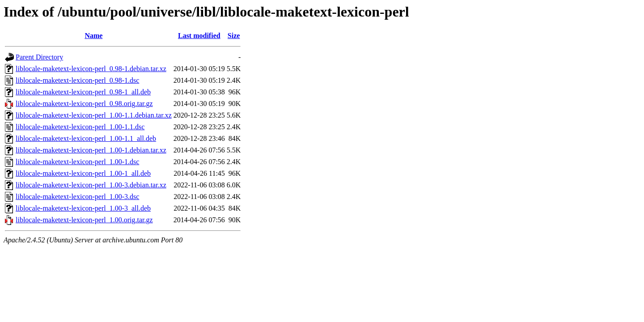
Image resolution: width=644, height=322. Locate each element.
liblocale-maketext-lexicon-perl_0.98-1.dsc (77, 80)
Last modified (199, 36)
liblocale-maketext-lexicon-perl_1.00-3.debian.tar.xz (91, 185)
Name (93, 36)
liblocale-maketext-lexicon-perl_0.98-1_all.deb (83, 92)
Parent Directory (39, 57)
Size (234, 36)
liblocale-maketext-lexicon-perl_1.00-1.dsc (77, 162)
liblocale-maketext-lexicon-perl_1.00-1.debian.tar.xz (91, 150)
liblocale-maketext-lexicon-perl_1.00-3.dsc (77, 197)
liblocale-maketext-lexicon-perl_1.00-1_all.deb (83, 173)
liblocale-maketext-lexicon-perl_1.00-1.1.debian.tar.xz (94, 115)
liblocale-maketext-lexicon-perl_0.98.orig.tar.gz (84, 104)
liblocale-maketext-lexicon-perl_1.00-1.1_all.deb (86, 138)
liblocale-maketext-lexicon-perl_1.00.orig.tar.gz (84, 220)
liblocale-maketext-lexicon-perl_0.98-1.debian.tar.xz (91, 69)
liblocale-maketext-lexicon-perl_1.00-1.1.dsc (80, 127)
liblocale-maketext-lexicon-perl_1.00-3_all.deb (83, 208)
